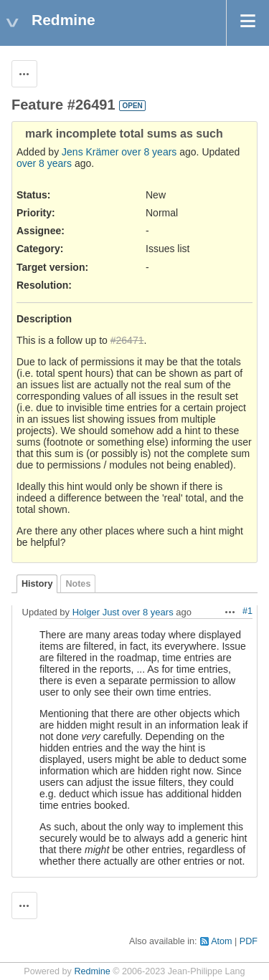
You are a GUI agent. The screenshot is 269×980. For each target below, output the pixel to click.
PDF (249, 941)
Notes (78, 584)
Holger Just (96, 612)
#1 (247, 611)
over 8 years (149, 152)
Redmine (92, 971)
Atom (221, 941)
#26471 (127, 340)
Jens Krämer (90, 152)
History (37, 584)
